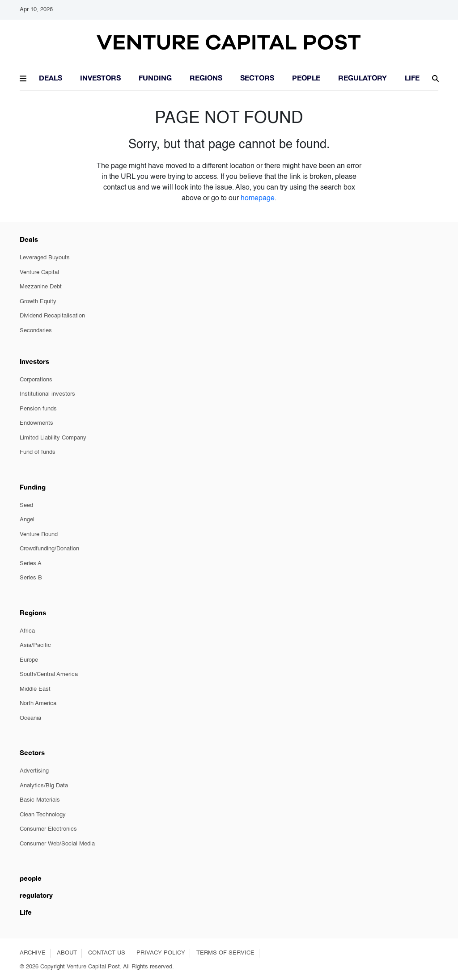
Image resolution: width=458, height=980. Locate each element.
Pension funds (38, 409)
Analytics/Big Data (44, 786)
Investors (100, 78)
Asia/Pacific (35, 645)
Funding (155, 78)
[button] (23, 77)
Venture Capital (39, 272)
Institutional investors (47, 394)
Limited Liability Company (53, 438)
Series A (31, 564)
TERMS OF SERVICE (225, 953)
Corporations (36, 380)
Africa (27, 631)
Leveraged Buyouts (45, 258)
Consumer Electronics (48, 829)
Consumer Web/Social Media (57, 844)
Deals (51, 78)
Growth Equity (38, 302)
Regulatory (363, 78)
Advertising (34, 771)
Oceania (30, 718)
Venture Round (39, 534)
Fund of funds (38, 452)
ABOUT (67, 953)
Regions (206, 78)
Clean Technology (43, 815)
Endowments (36, 423)
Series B (31, 578)
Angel (27, 520)
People (306, 78)
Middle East (35, 689)
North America (38, 703)
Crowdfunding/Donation (49, 549)
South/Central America (49, 674)
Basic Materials (40, 800)
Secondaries (36, 331)
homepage (258, 199)
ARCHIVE (33, 953)
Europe (29, 660)
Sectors (257, 78)
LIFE (412, 78)
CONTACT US (107, 953)
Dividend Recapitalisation (52, 316)
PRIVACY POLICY (161, 953)
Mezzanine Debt (41, 287)
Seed (26, 505)
